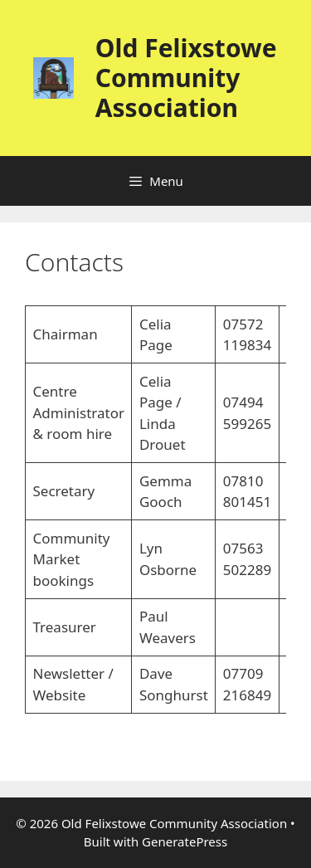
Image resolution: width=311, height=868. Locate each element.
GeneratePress (185, 841)
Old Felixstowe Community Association (186, 78)
